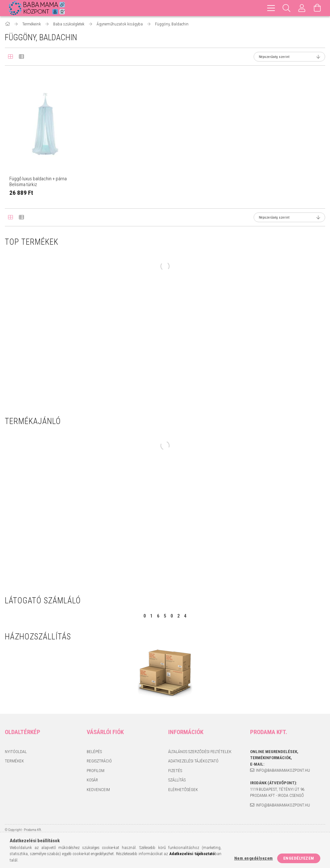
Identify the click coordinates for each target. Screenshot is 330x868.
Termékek (14, 761)
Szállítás (177, 780)
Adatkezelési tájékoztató (193, 761)
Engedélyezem (299, 858)
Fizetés (175, 771)
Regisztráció (99, 761)
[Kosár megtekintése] (317, 8)
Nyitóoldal (16, 752)
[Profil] (302, 8)
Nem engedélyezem (254, 858)
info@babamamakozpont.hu (283, 770)
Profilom (96, 771)
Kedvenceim (98, 790)
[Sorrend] (289, 57)
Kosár (92, 780)
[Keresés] (286, 8)
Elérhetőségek (183, 790)
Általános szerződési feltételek (200, 752)
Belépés (94, 752)
